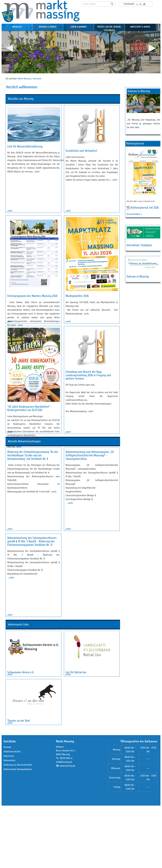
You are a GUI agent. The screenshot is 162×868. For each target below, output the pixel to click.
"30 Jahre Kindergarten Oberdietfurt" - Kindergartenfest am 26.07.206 (30, 459)
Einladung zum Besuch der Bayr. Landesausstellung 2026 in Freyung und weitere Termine (88, 426)
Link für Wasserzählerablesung (25, 146)
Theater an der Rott (19, 774)
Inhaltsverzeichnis (12, 814)
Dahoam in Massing (138, 277)
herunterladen (133, 214)
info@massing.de (64, 824)
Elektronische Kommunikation (18, 832)
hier (137, 127)
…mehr (37, 172)
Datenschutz (9, 823)
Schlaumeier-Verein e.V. (21, 717)
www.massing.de (67, 828)
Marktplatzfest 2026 (77, 321)
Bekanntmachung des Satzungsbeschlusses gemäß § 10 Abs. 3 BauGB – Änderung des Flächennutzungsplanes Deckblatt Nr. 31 (32, 601)
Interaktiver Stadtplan (139, 245)
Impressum (9, 818)
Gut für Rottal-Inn (76, 717)
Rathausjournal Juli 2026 (145, 208)
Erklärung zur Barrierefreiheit (18, 827)
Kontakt (7, 810)
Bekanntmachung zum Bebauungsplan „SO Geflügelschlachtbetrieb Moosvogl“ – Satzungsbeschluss (90, 531)
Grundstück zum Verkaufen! (81, 151)
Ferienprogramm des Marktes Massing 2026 (32, 321)
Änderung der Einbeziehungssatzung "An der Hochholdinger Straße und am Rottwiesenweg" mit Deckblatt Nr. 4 (33, 531)
